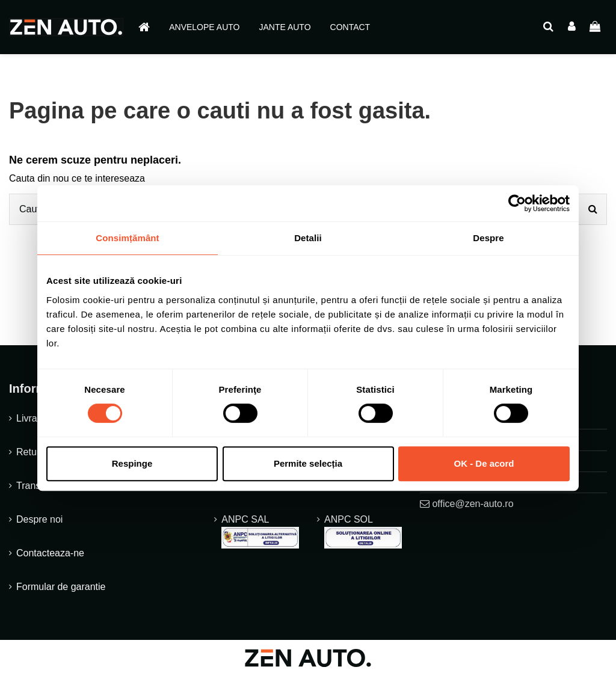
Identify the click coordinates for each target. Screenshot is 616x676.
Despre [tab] (488, 238)
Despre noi (39, 519)
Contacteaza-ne (50, 553)
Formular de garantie (61, 587)
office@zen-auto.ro (473, 504)
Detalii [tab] (308, 238)
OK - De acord (484, 463)
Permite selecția (308, 463)
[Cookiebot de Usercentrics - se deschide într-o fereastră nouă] (517, 203)
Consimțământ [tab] (127, 238)
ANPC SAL (260, 531)
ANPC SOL (363, 531)
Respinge (132, 463)
